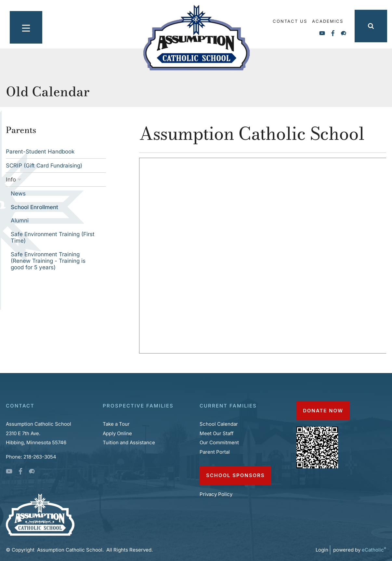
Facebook (333, 33)
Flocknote (344, 33)
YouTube (322, 33)
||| (21, 26)
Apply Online (117, 433)
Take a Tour (116, 424)
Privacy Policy (217, 494)
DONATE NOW (323, 411)
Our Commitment (219, 442)
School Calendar (219, 424)
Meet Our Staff (217, 433)
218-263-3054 (40, 457)
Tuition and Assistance (130, 442)
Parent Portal (215, 452)
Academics (328, 21)
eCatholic (374, 550)
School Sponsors (235, 475)
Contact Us (290, 21)
